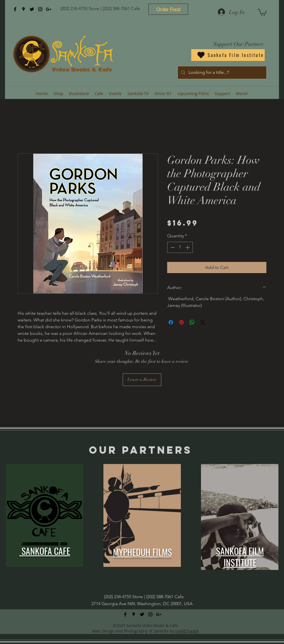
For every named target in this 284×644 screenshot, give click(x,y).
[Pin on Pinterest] (181, 322)
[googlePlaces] (23, 9)
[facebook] (15, 9)
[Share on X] (203, 322)
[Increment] (188, 247)
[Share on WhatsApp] (192, 322)
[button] (262, 12)
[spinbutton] (180, 247)
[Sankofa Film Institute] (228, 55)
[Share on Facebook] (171, 322)
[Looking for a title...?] (222, 73)
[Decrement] (172, 247)
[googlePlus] (49, 9)
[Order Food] (168, 9)
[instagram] (40, 9)
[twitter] (32, 9)
